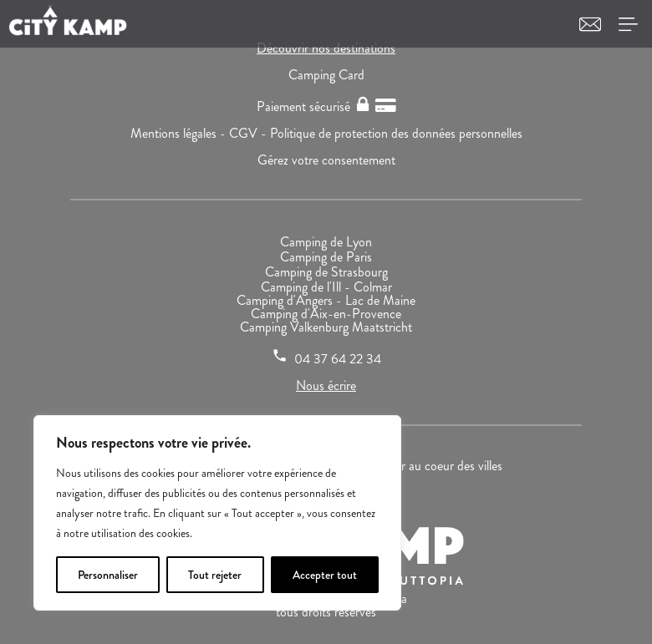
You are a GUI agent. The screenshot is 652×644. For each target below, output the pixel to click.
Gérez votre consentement (326, 160)
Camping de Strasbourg (326, 272)
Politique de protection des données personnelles (396, 133)
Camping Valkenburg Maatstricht (326, 327)
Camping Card (326, 75)
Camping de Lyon (326, 242)
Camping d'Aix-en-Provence (326, 314)
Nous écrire (326, 385)
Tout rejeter (215, 575)
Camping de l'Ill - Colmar (326, 287)
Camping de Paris (326, 257)
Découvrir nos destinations (326, 48)
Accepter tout (325, 575)
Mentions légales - (180, 133)
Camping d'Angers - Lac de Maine (326, 300)
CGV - (250, 133)
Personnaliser (108, 575)
